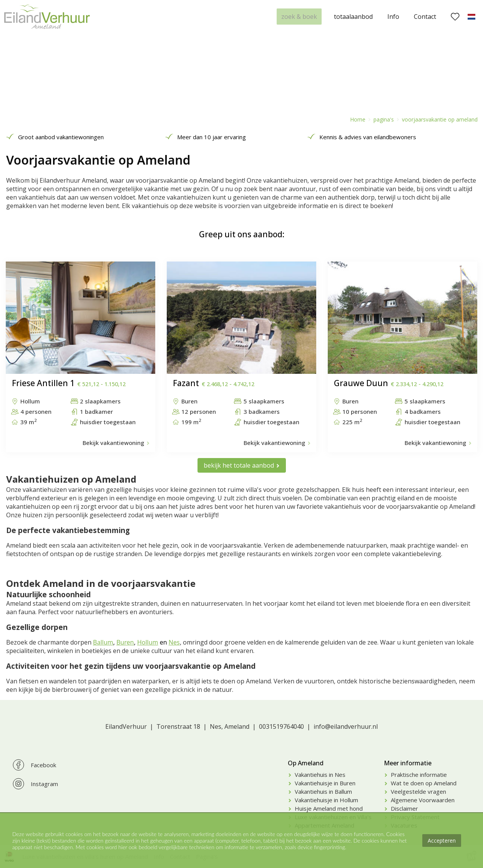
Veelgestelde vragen (418, 791)
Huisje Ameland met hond (329, 808)
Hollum (148, 642)
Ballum (103, 642)
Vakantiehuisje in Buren (325, 783)
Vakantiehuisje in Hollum (326, 800)
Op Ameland (306, 763)
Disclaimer (404, 808)
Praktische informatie (419, 775)
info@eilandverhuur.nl (346, 726)
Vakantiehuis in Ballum (323, 791)
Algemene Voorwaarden (423, 800)
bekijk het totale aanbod (239, 465)
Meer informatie (408, 763)
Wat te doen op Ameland (424, 783)
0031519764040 (281, 726)
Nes (174, 642)
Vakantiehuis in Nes (320, 775)
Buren (125, 642)
